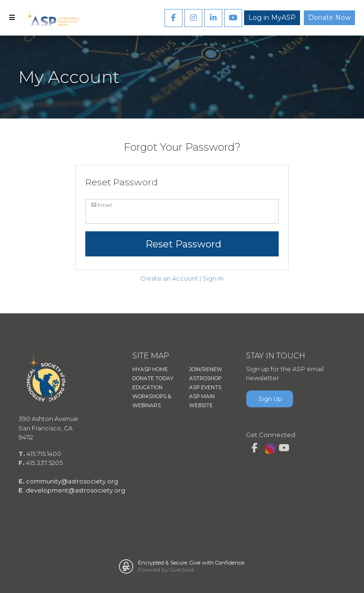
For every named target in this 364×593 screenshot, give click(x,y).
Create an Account (169, 278)
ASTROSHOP (205, 379)
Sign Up (270, 399)
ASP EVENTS (205, 388)
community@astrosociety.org (72, 481)
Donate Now (329, 18)
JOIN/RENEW (206, 369)
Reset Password (182, 244)
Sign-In (213, 278)
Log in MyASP (272, 18)
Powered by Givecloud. (166, 570)
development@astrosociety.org (75, 490)
